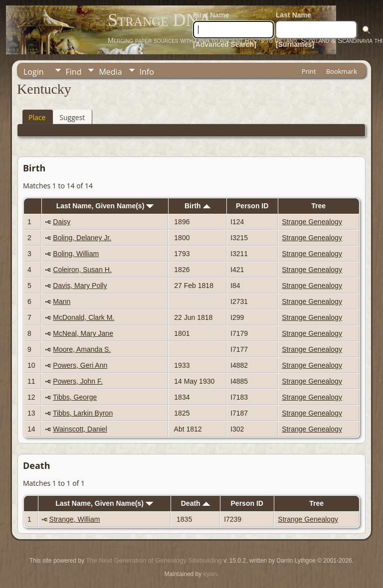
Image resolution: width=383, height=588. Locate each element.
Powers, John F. (78, 381)
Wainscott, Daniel (80, 429)
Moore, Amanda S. (82, 349)
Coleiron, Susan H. (82, 270)
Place (37, 117)
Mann (62, 301)
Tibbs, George (75, 397)
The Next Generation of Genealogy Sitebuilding (154, 560)
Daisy (62, 222)
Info (147, 72)
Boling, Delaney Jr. (82, 238)
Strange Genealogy (312, 222)
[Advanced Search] (225, 44)
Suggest (72, 117)
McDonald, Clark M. (84, 317)
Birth (197, 206)
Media (110, 72)
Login (34, 72)
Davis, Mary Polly (80, 286)
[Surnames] (295, 44)
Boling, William (76, 254)
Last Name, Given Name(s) (105, 206)
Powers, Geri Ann (80, 365)
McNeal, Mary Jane (83, 333)
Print (309, 71)
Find (74, 72)
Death (195, 503)
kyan (210, 574)
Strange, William (75, 519)
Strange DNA (160, 20)
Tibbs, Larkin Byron (83, 413)
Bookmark (342, 71)
